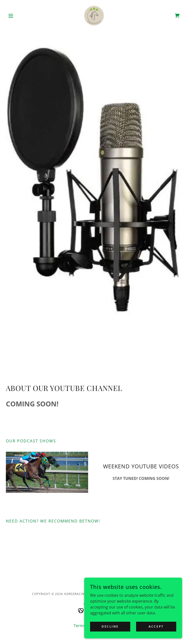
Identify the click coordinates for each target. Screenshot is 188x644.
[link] (94, 16)
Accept (156, 626)
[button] (19, 16)
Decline (110, 626)
